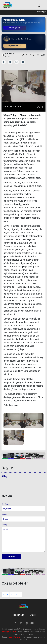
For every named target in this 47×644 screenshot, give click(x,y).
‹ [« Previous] (3, 594)
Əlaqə (33, 615)
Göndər (11, 556)
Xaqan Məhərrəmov (16, 637)
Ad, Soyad (6, 504)
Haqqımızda (18, 615)
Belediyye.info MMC (9, 632)
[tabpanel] (23, 456)
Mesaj (4, 525)
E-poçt (4, 514)
